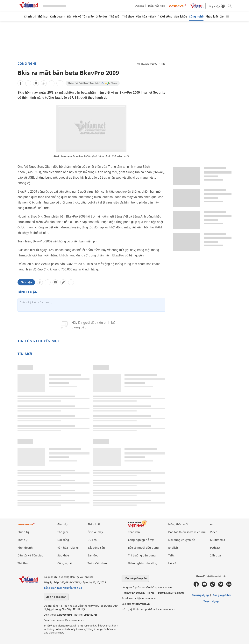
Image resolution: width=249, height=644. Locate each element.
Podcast (140, 6)
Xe (222, 17)
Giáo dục (102, 17)
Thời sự (43, 17)
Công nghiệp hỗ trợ (141, 540)
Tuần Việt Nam (156, 6)
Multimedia (218, 540)
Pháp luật (212, 17)
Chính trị (30, 17)
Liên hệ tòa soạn (56, 597)
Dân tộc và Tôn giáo (80, 17)
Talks (171, 555)
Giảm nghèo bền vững (143, 563)
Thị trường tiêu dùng (142, 555)
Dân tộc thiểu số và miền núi (187, 532)
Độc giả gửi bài (222, 595)
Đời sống (166, 17)
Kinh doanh (57, 17)
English (173, 548)
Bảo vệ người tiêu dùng (143, 548)
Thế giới (115, 17)
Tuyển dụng (211, 601)
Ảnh (213, 524)
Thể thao (128, 17)
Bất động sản (96, 548)
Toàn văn (134, 532)
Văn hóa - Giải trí (147, 17)
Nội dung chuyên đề (182, 540)
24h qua (215, 555)
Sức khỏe (181, 17)
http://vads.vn (141, 604)
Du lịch (92, 540)
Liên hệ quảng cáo (135, 578)
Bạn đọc (93, 555)
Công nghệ (196, 17)
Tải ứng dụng (200, 595)
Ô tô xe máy (95, 532)
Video (214, 532)
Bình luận (26, 282)
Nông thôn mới (178, 524)
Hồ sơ (172, 563)
